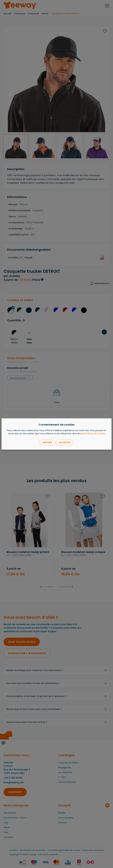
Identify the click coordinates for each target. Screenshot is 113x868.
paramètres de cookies (93, 433)
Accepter (64, 442)
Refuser (47, 442)
